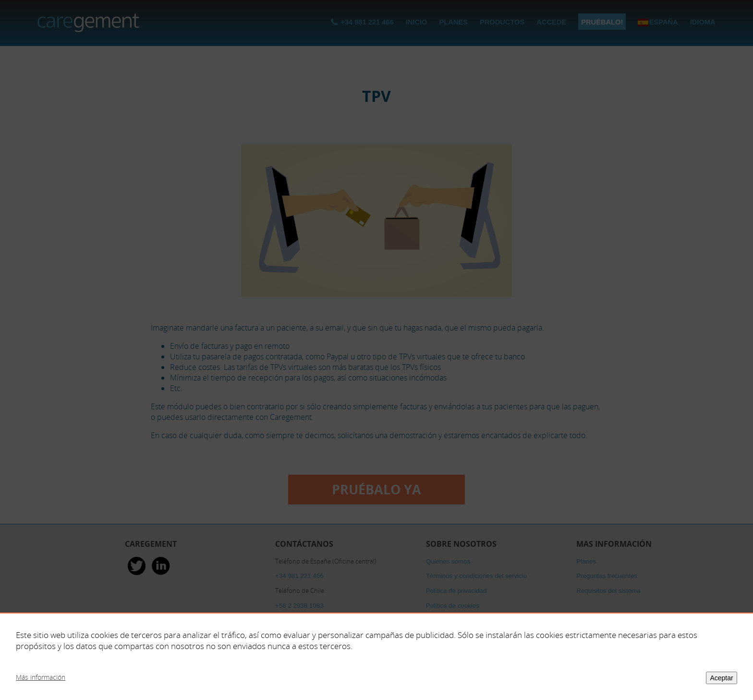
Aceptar (721, 678)
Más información (41, 677)
